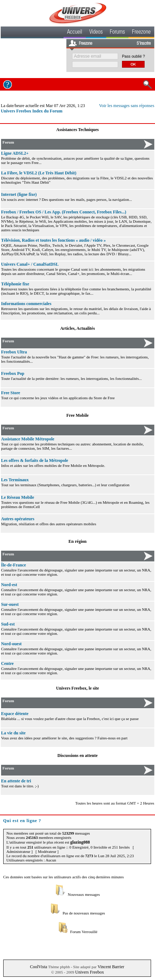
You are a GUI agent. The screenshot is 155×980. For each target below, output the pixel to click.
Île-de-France (13, 565)
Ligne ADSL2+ (15, 153)
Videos (96, 33)
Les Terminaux (15, 480)
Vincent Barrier (111, 967)
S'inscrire (144, 44)
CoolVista (38, 967)
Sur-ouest (10, 604)
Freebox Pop (13, 373)
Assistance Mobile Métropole (28, 439)
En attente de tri (16, 781)
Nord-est (9, 585)
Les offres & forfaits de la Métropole (35, 460)
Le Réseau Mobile (18, 497)
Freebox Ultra (14, 352)
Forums (117, 33)
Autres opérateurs (18, 519)
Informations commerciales (26, 304)
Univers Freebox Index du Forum (32, 111)
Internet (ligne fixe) (19, 194)
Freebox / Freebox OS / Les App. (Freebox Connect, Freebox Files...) (64, 212)
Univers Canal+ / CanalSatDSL (30, 264)
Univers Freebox (90, 972)
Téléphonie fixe (15, 284)
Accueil (75, 33)
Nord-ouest (11, 644)
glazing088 (80, 842)
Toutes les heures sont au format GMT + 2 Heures (115, 803)
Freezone (141, 33)
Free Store (11, 393)
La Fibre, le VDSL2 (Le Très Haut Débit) (39, 173)
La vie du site (13, 733)
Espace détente (15, 714)
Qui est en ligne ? (22, 821)
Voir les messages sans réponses (127, 106)
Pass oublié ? (133, 56)
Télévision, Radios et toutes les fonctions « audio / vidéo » (53, 240)
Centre (7, 663)
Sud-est (8, 624)
